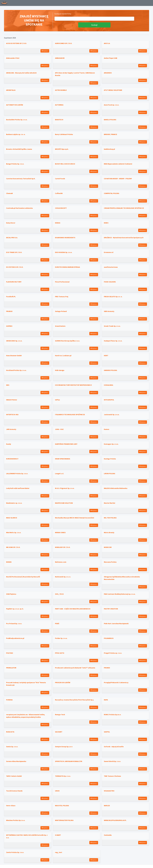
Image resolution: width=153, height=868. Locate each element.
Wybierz (45, 51)
